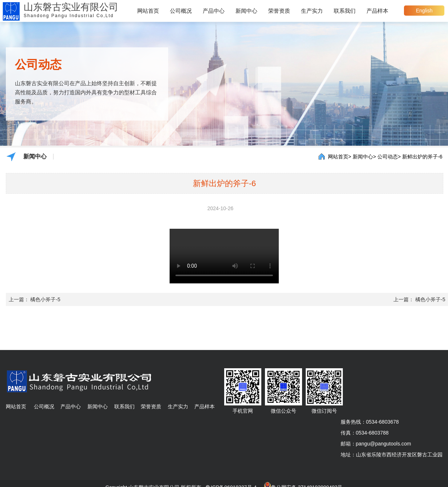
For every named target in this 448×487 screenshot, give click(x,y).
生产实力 (312, 11)
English (424, 11)
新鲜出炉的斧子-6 (422, 157)
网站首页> (340, 157)
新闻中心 (246, 11)
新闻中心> (364, 157)
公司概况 (181, 11)
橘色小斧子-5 (45, 299)
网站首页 (148, 11)
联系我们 (345, 11)
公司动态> (389, 157)
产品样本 (377, 11)
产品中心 (214, 11)
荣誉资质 (279, 11)
